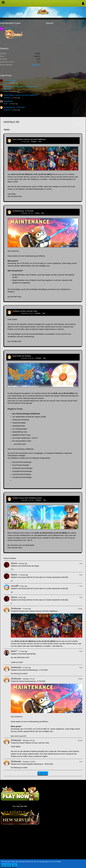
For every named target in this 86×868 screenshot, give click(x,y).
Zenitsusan (7, 98)
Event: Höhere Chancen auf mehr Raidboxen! (20, 95)
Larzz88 (15, 586)
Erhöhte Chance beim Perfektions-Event (27, 498)
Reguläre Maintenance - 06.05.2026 (40, 764)
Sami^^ (6, 104)
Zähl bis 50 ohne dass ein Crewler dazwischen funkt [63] (47, 577)
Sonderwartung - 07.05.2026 (14, 107)
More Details (6, 865)
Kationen (8, 28)
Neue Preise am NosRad (22, 356)
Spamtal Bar (8, 101)
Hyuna (6, 83)
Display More (43, 773)
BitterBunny (36, 65)
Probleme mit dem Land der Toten (25, 311)
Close (14, 865)
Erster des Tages (10, 80)
